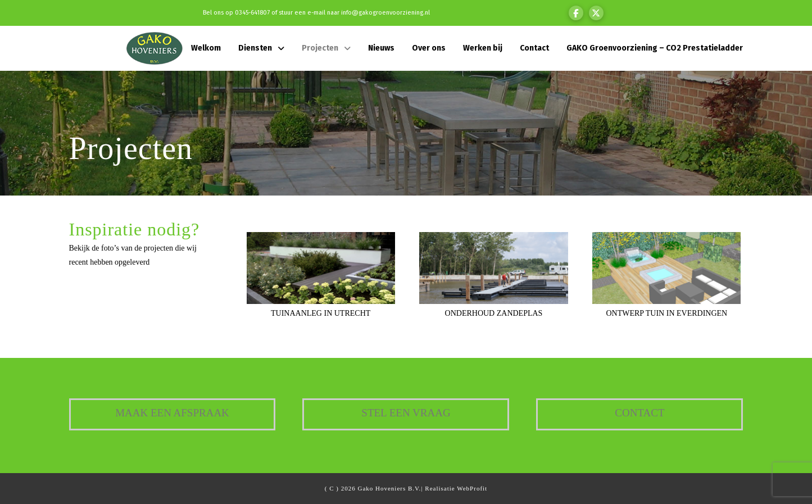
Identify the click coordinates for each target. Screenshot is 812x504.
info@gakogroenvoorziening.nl (385, 13)
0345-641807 (252, 13)
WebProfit (472, 488)
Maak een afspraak (172, 413)
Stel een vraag (406, 413)
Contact (639, 413)
